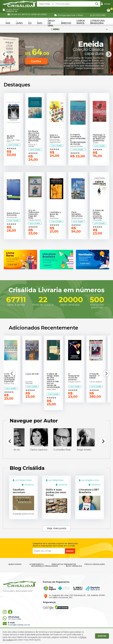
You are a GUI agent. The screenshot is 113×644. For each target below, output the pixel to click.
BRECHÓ (66, 22)
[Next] (109, 54)
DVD (40, 22)
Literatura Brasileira (97, 22)
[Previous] (4, 54)
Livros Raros (81, 22)
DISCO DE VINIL (51, 22)
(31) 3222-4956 (98, 15)
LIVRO (19, 22)
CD (30, 22)
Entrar (106, 4)
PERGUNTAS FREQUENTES (64, 564)
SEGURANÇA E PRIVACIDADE (44, 566)
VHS (8, 22)
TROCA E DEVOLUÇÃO (94, 564)
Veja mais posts (57, 528)
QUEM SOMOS (15, 564)
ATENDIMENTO (37, 564)
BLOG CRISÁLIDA (74, 566)
